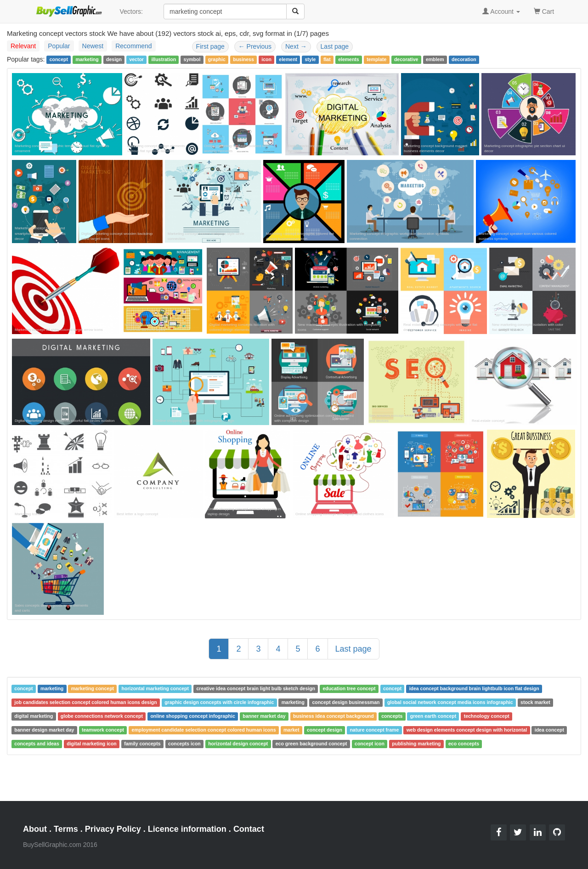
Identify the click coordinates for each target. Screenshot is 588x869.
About (35, 829)
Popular (59, 46)
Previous (255, 46)
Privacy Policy (113, 829)
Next (296, 46)
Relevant (23, 46)
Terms (66, 829)
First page (210, 46)
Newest (93, 46)
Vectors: (131, 11)
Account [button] (501, 11)
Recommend (133, 46)
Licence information (187, 829)
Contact (249, 829)
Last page (335, 46)
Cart (544, 11)
